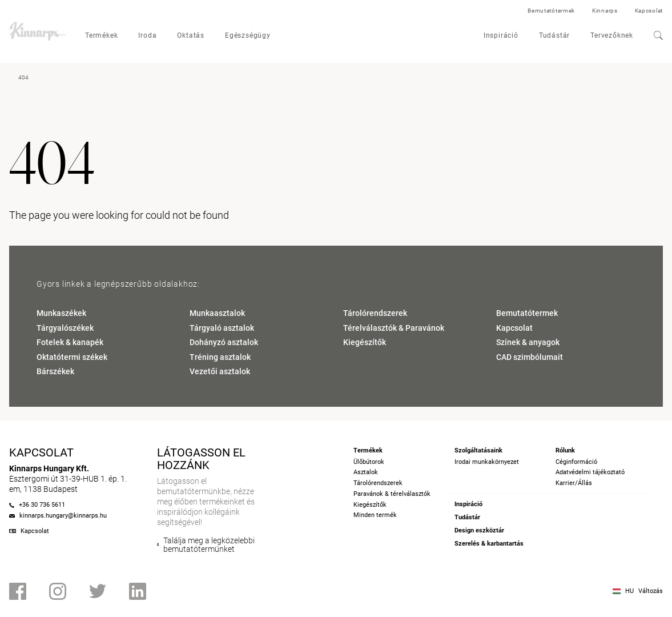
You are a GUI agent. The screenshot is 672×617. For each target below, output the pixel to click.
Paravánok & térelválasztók (392, 494)
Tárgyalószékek (65, 328)
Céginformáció (576, 462)
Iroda (147, 35)
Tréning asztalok (220, 357)
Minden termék (375, 515)
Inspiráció (501, 35)
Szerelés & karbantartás (489, 544)
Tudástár (554, 35)
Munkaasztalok (217, 313)
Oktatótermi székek (72, 357)
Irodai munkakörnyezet (487, 462)
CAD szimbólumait (530, 357)
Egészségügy (248, 35)
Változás (651, 591)
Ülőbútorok (369, 462)
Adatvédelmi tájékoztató (590, 472)
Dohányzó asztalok (224, 342)
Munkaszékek (61, 313)
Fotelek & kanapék (70, 342)
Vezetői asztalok (220, 371)
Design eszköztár (479, 530)
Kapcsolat (649, 11)
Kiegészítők (365, 342)
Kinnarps (605, 11)
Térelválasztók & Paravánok (394, 328)
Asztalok (366, 472)
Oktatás (191, 35)
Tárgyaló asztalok (222, 328)
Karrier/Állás (574, 483)
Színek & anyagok (528, 342)
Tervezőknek (612, 35)
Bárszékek (55, 371)
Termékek (101, 35)
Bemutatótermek (551, 11)
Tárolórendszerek (375, 313)
